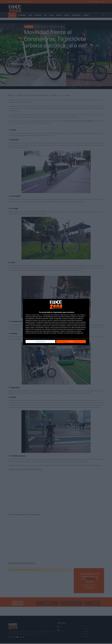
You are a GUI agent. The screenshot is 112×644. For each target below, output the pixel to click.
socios (41, 315)
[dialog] (56, 322)
